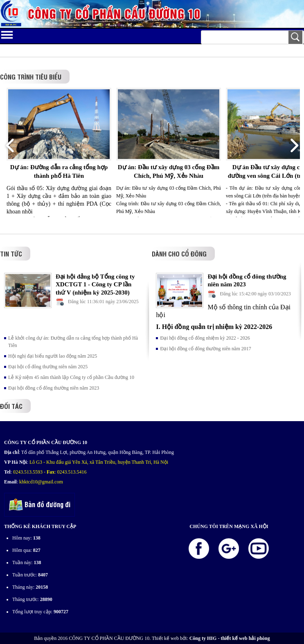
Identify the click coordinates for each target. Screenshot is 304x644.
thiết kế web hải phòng (245, 638)
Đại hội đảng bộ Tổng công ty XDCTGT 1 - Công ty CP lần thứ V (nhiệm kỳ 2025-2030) (95, 285)
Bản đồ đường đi (39, 505)
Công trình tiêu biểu (31, 77)
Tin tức (11, 254)
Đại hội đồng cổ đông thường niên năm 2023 (54, 388)
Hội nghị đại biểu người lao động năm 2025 (53, 356)
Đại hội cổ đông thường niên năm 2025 (48, 367)
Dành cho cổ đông (179, 254)
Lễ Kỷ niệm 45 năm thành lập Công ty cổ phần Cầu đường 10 (71, 377)
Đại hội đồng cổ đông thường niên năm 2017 (205, 349)
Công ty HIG (203, 638)
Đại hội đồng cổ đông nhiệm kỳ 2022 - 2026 (205, 338)
